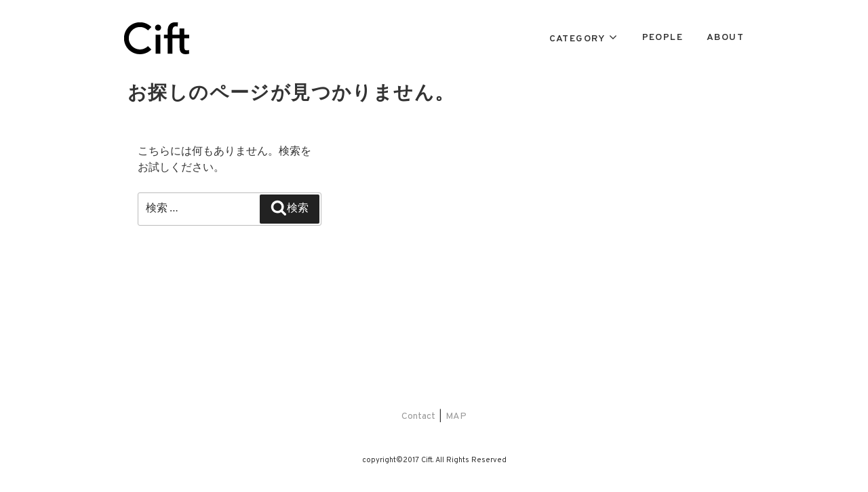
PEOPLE (663, 38)
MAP (456, 416)
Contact (418, 416)
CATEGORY (577, 39)
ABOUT (725, 38)
